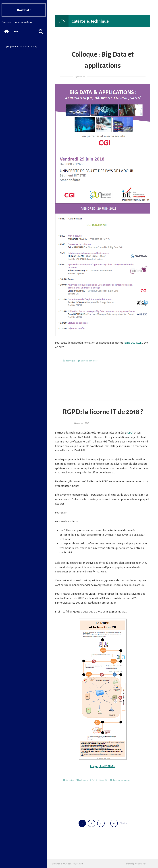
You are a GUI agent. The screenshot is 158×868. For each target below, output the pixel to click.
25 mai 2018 (80, 77)
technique (71, 361)
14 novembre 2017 (81, 423)
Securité (70, 780)
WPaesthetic (140, 864)
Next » (123, 823)
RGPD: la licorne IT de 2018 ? (103, 412)
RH (97, 780)
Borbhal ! (24, 10)
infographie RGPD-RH (103, 766)
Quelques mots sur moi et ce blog (21, 47)
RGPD (129, 433)
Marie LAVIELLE (132, 343)
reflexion (83, 780)
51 (115, 822)
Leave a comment (89, 361)
